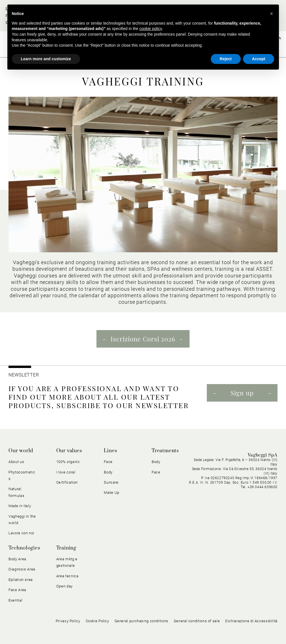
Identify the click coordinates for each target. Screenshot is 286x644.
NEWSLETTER (24, 375)
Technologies (24, 548)
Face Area (17, 590)
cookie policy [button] (151, 29)
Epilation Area (21, 580)
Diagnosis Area (22, 569)
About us (16, 462)
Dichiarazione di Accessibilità (251, 621)
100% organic (68, 462)
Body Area (17, 559)
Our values (69, 451)
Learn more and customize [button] (46, 59)
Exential (15, 600)
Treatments (165, 451)
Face (108, 462)
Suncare (111, 482)
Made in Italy (20, 506)
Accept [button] (259, 59)
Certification (67, 482)
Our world (21, 451)
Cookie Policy (97, 621)
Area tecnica (67, 576)
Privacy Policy (68, 621)
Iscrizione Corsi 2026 (143, 339)
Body (108, 472)
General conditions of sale (197, 621)
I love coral (66, 472)
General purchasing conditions (141, 621)
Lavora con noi (21, 533)
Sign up (242, 393)
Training (66, 548)
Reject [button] (226, 59)
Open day (64, 586)
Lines (110, 451)
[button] (272, 14)
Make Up (112, 493)
